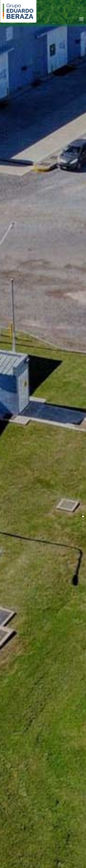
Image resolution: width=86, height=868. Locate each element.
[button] (83, 514)
